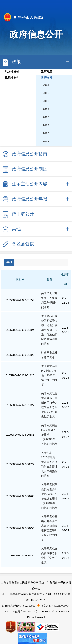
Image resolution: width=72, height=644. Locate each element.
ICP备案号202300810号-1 (25, 612)
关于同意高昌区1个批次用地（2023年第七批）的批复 (49, 375)
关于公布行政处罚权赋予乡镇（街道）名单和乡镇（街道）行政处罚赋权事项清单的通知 (49, 330)
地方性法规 (12, 72)
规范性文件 (12, 78)
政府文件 (47, 78)
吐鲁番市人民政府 (24, 18)
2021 (46, 141)
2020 (46, 133)
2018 (46, 117)
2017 (46, 109)
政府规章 (47, 72)
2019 (46, 125)
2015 (46, 93)
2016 (46, 101)
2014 (46, 85)
